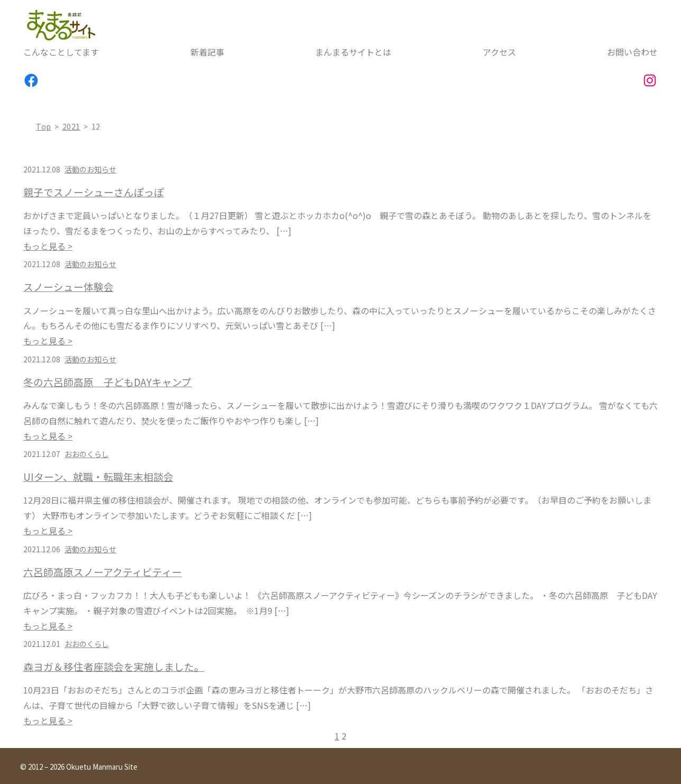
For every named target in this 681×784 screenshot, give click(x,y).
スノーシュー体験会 (68, 287)
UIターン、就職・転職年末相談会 (98, 477)
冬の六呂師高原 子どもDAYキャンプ (107, 382)
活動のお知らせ (90, 169)
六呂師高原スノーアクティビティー (103, 572)
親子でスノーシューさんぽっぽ (94, 192)
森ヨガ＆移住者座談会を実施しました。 (114, 667)
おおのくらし (87, 454)
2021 (72, 126)
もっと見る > (48, 246)
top (44, 126)
